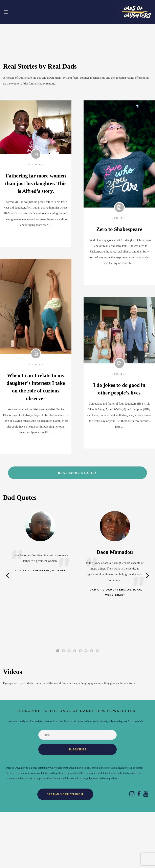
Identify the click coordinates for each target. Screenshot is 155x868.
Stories (36, 220)
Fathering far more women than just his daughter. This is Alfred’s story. (36, 239)
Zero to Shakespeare (119, 285)
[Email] (77, 791)
